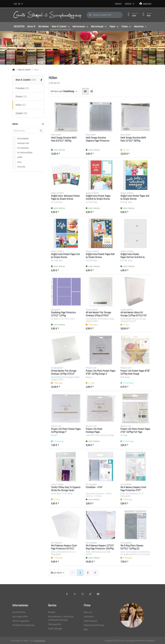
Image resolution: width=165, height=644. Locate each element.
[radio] (85, 91)
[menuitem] (19, 27)
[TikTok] (90, 594)
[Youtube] (98, 594)
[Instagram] (83, 594)
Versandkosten (40, 641)
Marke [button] (15, 124)
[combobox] (18, 4)
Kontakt (118, 4)
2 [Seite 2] (88, 573)
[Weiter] (95, 573)
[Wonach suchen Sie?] (105, 15)
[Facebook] (67, 594)
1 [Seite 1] (80, 573)
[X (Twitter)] (75, 594)
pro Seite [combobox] (57, 573)
